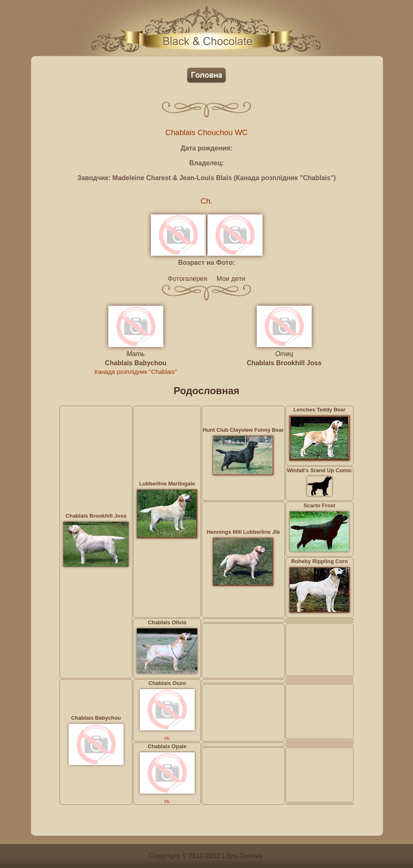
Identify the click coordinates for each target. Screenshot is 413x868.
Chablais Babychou (136, 363)
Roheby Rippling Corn (319, 561)
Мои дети (231, 279)
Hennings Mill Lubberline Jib (243, 532)
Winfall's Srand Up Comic (320, 470)
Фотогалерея (188, 279)
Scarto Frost (319, 505)
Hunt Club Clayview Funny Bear (243, 430)
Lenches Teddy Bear (320, 410)
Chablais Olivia (167, 622)
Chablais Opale (167, 746)
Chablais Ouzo (167, 683)
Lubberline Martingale (167, 484)
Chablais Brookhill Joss (284, 363)
